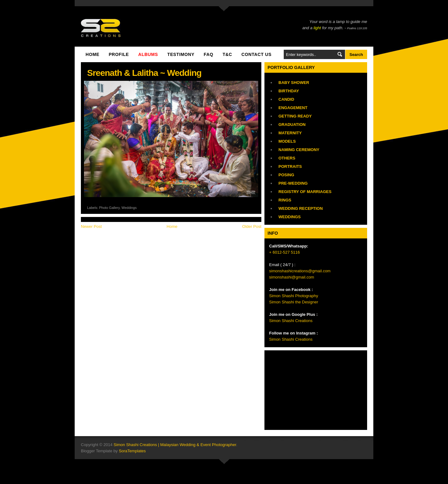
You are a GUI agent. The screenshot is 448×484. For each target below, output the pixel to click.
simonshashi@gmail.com (292, 277)
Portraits (290, 166)
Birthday (289, 91)
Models (287, 141)
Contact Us (257, 54)
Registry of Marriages (305, 192)
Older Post (252, 226)
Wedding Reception (301, 208)
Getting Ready (295, 116)
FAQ (209, 54)
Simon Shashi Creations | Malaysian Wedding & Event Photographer (175, 445)
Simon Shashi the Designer (294, 302)
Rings (285, 200)
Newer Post (91, 226)
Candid (286, 99)
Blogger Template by (113, 451)
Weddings (129, 208)
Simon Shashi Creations (291, 321)
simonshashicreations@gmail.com (300, 271)
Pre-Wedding (293, 183)
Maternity (290, 133)
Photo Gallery (110, 208)
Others (287, 158)
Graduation (292, 124)
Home (92, 54)
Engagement (293, 108)
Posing (286, 175)
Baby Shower (294, 83)
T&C (227, 54)
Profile (119, 54)
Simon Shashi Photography (294, 296)
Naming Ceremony (299, 150)
